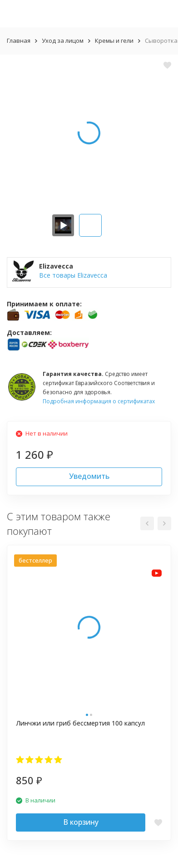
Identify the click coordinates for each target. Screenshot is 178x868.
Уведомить (89, 476)
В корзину (81, 822)
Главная (19, 41)
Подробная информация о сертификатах (99, 401)
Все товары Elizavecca (73, 275)
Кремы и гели (114, 41)
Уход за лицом (63, 41)
